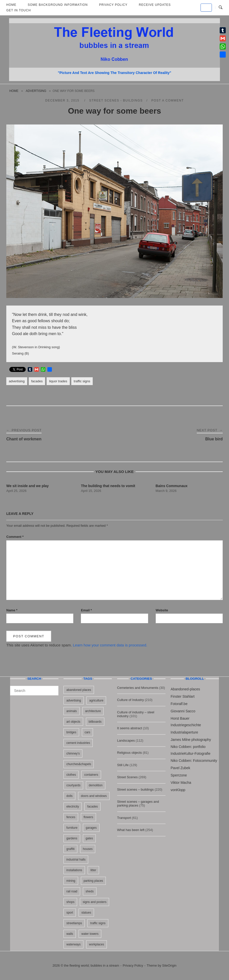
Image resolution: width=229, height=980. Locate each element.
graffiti (70, 849)
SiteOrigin (169, 965)
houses (88, 849)
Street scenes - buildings (116, 100)
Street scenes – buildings (135, 789)
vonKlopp (178, 790)
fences (71, 817)
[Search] (53, 688)
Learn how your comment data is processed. (110, 645)
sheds (90, 891)
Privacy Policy (133, 965)
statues (86, 913)
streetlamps (74, 923)
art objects (73, 722)
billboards (95, 722)
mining (71, 881)
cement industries (78, 743)
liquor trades (58, 381)
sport (70, 913)
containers (91, 775)
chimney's (73, 753)
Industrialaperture (184, 732)
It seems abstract (130, 728)
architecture (93, 711)
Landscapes (126, 740)
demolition (96, 785)
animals (71, 711)
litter (93, 870)
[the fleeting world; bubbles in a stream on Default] (206, 8)
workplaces (96, 944)
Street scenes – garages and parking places (138, 803)
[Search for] (34, 691)
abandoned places (79, 690)
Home (14, 91)
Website (162, 610)
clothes (71, 775)
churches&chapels (79, 764)
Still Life (123, 765)
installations (74, 870)
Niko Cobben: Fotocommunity (194, 761)
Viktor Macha (181, 783)
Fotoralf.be (179, 704)
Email (86, 610)
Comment (15, 537)
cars (88, 732)
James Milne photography (191, 740)
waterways (73, 944)
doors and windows (94, 796)
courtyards (73, 785)
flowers (88, 817)
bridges (71, 732)
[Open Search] (221, 8)
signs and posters (94, 902)
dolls (69, 796)
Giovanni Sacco (183, 711)
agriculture (96, 700)
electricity (73, 807)
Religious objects (129, 753)
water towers (90, 934)
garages (91, 828)
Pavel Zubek (180, 768)
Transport (124, 818)
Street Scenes (127, 777)
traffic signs (82, 381)
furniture (72, 828)
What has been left (131, 830)
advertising (36, 91)
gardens (72, 838)
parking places (93, 881)
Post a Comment (168, 100)
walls (70, 934)
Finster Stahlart (183, 696)
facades (37, 381)
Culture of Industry (130, 700)
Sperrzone (179, 775)
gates (89, 838)
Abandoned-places (185, 689)
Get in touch (19, 10)
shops (70, 902)
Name (12, 610)
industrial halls (76, 860)
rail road (72, 891)
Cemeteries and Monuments (138, 688)
